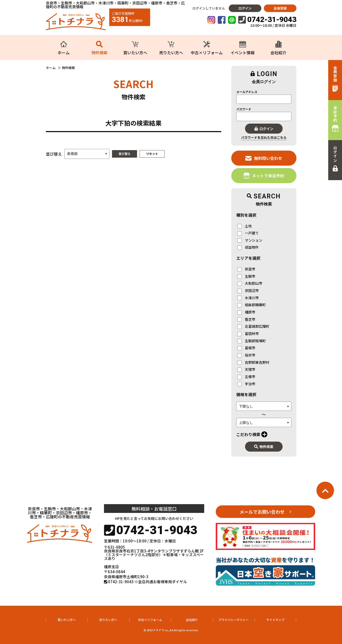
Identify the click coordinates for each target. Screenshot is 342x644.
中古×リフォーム (150, 620)
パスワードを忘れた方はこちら (264, 137)
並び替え (125, 153)
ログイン (245, 8)
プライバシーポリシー (234, 620)
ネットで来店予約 (264, 176)
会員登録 (280, 8)
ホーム (51, 68)
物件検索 (264, 447)
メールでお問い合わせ (262, 512)
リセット (152, 153)
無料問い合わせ (264, 158)
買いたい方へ (67, 620)
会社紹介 (192, 620)
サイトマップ (275, 620)
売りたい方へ (108, 620)
